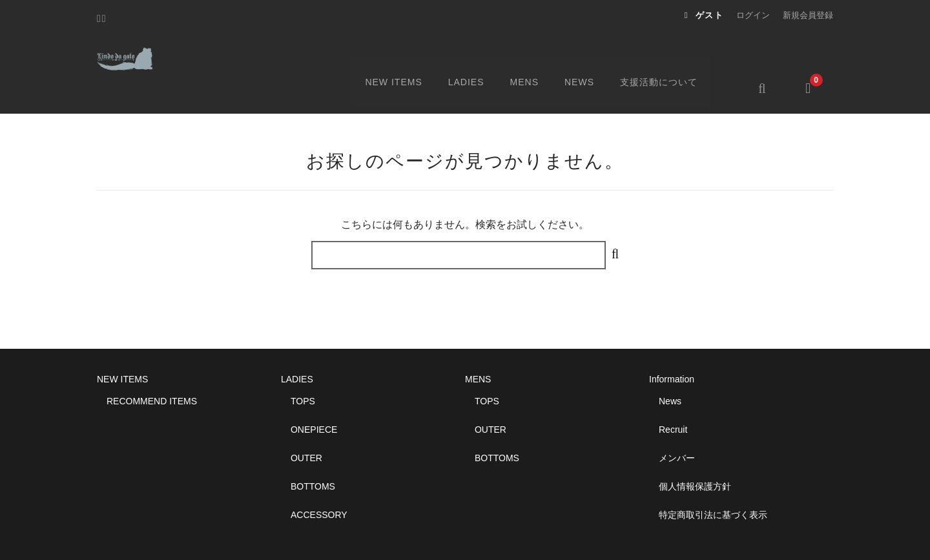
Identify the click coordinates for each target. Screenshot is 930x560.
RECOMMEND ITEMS (152, 370)
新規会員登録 (808, 15)
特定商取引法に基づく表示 (713, 484)
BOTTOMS (313, 455)
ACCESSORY (319, 484)
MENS (542, 56)
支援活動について (677, 56)
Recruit (673, 399)
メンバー (677, 427)
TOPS (303, 370)
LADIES (483, 56)
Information (672, 348)
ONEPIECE (314, 399)
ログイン (753, 15)
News (670, 370)
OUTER (306, 427)
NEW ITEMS (409, 56)
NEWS (597, 56)
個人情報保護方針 (695, 455)
